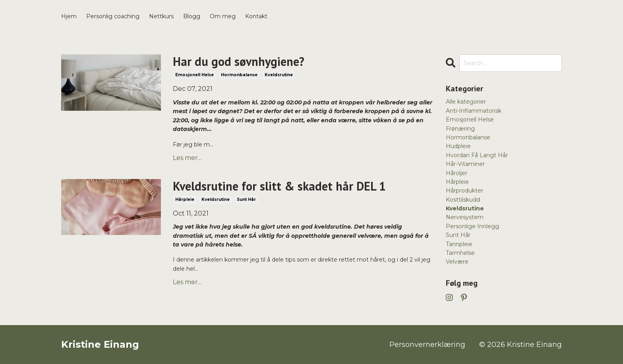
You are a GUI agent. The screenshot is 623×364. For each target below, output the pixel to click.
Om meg (223, 16)
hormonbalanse (239, 75)
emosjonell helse (194, 75)
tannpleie (459, 244)
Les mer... (187, 158)
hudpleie (458, 146)
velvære (457, 262)
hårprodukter (464, 191)
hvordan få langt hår (477, 155)
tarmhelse (460, 253)
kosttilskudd (463, 200)
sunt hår (246, 199)
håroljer (457, 173)
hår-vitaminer (465, 164)
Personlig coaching (113, 16)
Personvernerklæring (427, 345)
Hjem (69, 16)
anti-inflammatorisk (474, 111)
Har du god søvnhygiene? (239, 62)
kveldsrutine (279, 75)
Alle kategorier (466, 102)
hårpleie (185, 199)
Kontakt (256, 16)
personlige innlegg (472, 226)
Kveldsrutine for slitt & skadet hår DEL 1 (279, 186)
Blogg (192, 16)
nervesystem (465, 217)
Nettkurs (161, 16)
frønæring (460, 129)
